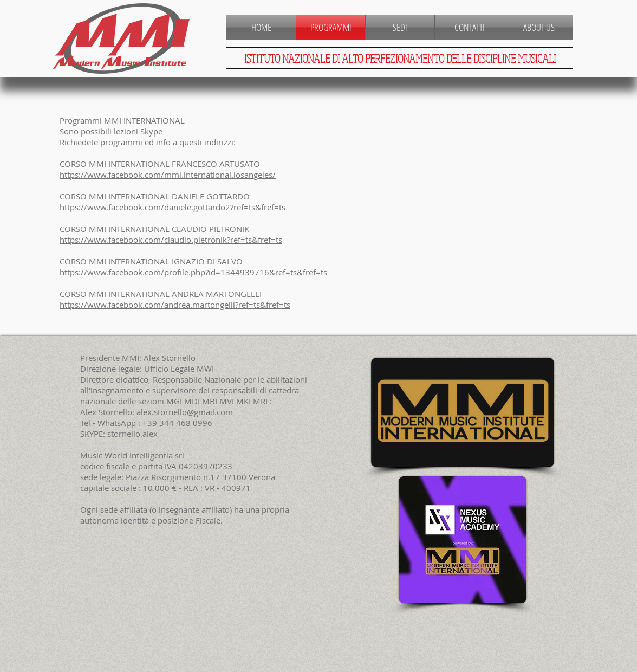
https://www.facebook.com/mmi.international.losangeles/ (168, 175)
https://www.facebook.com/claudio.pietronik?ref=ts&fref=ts (171, 240)
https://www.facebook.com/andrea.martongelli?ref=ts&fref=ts (175, 305)
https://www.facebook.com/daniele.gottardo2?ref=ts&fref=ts (173, 207)
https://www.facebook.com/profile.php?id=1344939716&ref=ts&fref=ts (193, 272)
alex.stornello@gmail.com (185, 412)
